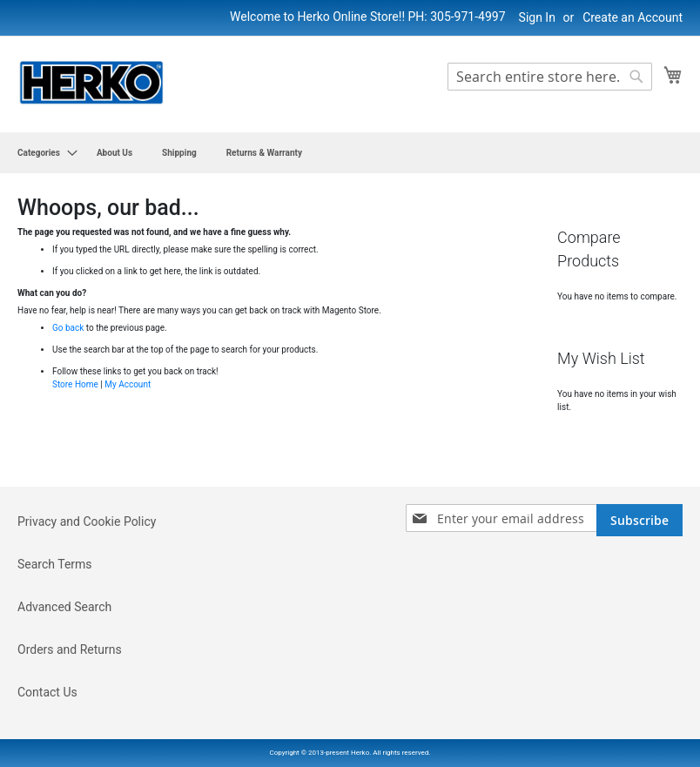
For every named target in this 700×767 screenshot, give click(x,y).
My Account (128, 384)
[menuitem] (42, 153)
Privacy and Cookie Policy (87, 521)
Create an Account (633, 17)
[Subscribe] (639, 520)
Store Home (75, 384)
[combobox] (550, 77)
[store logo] (91, 83)
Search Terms (55, 564)
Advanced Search (64, 607)
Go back (68, 328)
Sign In (537, 17)
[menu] (350, 153)
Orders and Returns (70, 649)
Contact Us (47, 692)
